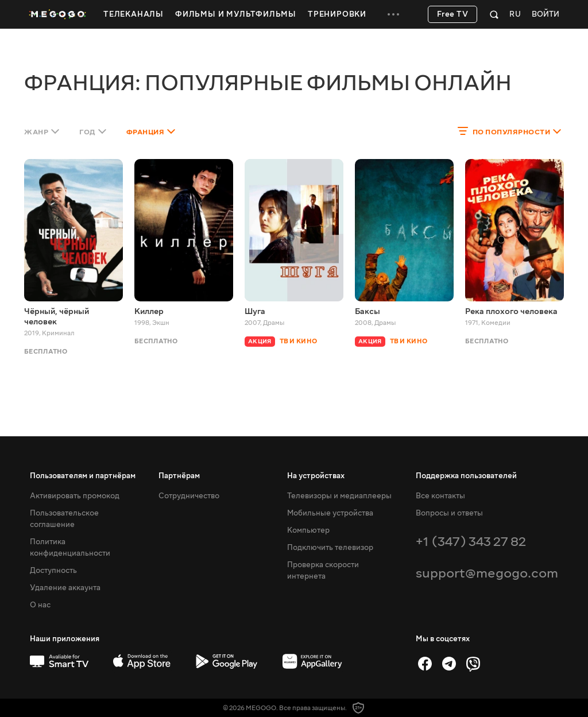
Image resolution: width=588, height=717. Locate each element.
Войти (546, 15)
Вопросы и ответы (449, 513)
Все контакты (440, 496)
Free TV (453, 14)
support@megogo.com (487, 573)
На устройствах (316, 476)
